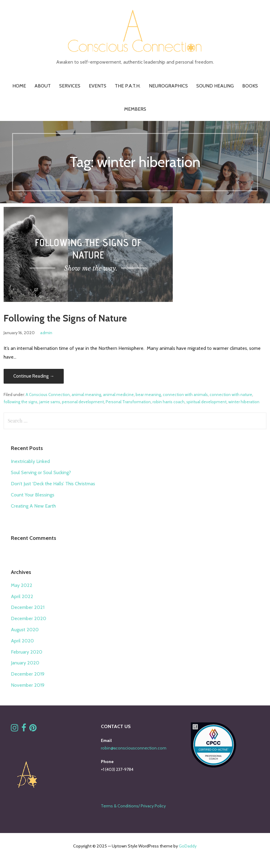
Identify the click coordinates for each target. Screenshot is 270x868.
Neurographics (168, 86)
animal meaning (86, 394)
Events (98, 86)
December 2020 (29, 618)
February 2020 (27, 652)
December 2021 (28, 607)
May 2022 (22, 585)
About (43, 86)
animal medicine (118, 394)
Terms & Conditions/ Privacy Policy (133, 806)
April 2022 (22, 596)
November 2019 (28, 685)
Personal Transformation (128, 402)
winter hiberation (244, 402)
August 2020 (25, 630)
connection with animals (185, 394)
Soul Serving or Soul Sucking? (41, 472)
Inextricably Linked (30, 461)
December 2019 (28, 674)
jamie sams (50, 402)
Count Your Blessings (33, 495)
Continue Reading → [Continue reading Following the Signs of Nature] (34, 376)
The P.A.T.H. (128, 86)
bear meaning (148, 394)
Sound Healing (215, 86)
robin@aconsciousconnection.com (134, 748)
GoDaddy (188, 846)
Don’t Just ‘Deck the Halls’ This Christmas (53, 484)
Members (135, 109)
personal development (83, 402)
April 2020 (22, 641)
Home (19, 86)
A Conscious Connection (48, 394)
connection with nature (231, 394)
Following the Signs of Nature (65, 318)
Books (250, 86)
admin (46, 333)
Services (70, 86)
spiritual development (206, 402)
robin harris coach (169, 402)
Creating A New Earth (33, 506)
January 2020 (25, 663)
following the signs (21, 402)
